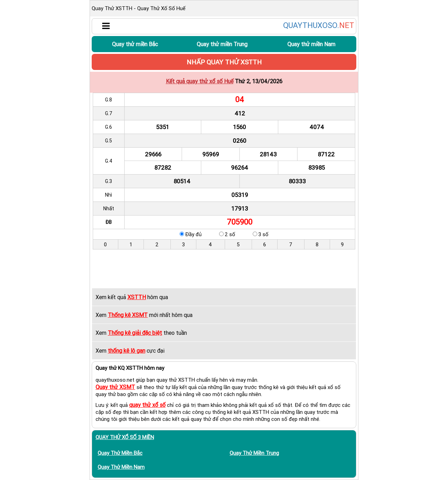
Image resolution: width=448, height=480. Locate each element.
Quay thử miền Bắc (135, 44)
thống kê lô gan (127, 351)
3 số (263, 234)
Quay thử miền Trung (222, 44)
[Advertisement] (224, 269)
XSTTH (137, 297)
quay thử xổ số (147, 405)
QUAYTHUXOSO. (319, 26)
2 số (230, 234)
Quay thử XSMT (115, 387)
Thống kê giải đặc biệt (135, 333)
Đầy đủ (193, 234)
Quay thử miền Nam (311, 44)
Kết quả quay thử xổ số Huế (200, 81)
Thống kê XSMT (128, 315)
